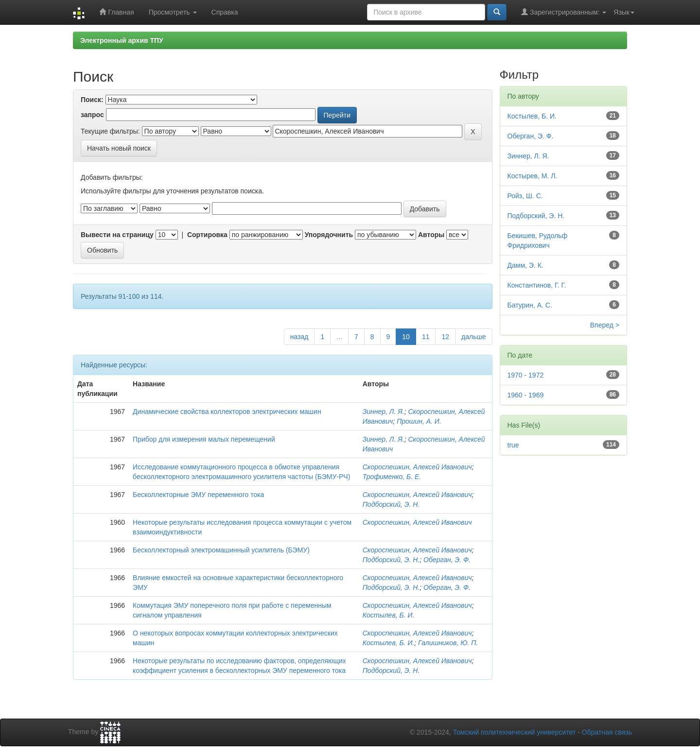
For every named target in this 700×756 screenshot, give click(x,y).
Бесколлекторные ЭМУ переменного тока (198, 495)
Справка (225, 12)
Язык (624, 12)
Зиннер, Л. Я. (384, 412)
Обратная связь (607, 732)
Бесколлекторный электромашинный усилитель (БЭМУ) (221, 550)
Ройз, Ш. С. (525, 196)
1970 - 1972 (526, 375)
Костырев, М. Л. (533, 176)
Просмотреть (173, 12)
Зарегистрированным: (564, 12)
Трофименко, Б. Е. (392, 477)
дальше (473, 337)
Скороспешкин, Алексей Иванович (417, 467)
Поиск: (92, 100)
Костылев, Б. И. (389, 615)
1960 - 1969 (526, 395)
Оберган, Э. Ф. (447, 560)
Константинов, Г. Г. (537, 285)
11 (426, 337)
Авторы (431, 235)
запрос (92, 115)
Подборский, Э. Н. (391, 504)
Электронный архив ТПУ (122, 40)
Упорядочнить (329, 235)
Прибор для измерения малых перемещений (204, 439)
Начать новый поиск (119, 148)
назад (299, 337)
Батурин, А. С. (530, 305)
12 (445, 337)
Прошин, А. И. (419, 421)
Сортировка (207, 235)
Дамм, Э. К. (525, 265)
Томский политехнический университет (515, 732)
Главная (116, 12)
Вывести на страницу (117, 235)
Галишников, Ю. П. (448, 643)
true (513, 445)
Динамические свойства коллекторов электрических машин (227, 412)
